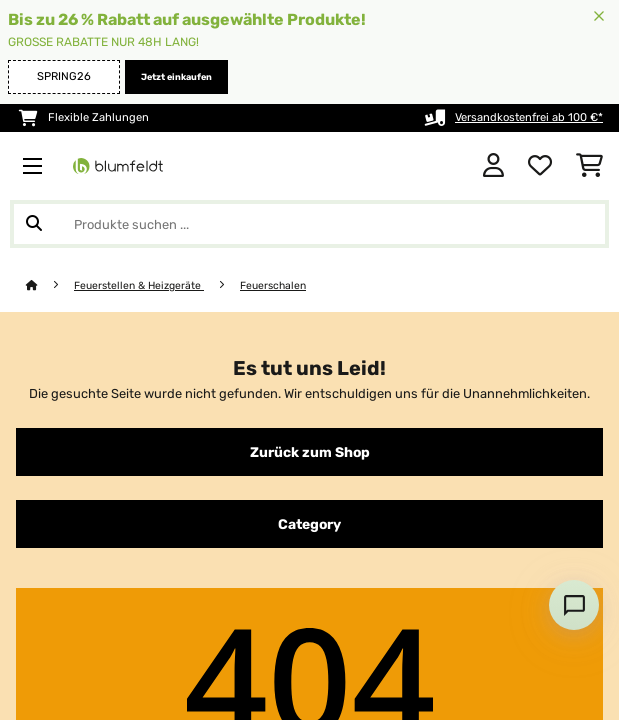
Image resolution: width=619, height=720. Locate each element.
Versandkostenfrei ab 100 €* (529, 117)
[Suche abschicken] (34, 224)
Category (309, 524)
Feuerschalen (273, 285)
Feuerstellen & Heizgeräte (139, 285)
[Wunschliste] (540, 166)
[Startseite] (50, 285)
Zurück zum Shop (310, 452)
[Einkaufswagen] (589, 166)
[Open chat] (574, 605)
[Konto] (493, 166)
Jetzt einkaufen (176, 77)
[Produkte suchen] (309, 224)
